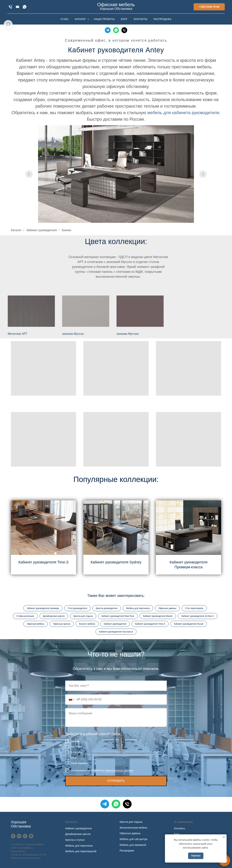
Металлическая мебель (133, 828)
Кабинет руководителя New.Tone (118, 616)
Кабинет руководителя (42, 230)
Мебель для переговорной (81, 851)
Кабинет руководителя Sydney (116, 562)
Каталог (16, 230)
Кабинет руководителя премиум (43, 608)
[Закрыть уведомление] (224, 837)
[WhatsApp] (25, 7)
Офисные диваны (167, 608)
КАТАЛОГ (81, 19)
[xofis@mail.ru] (17, 7)
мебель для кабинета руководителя (183, 113)
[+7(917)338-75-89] (10, 7)
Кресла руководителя (107, 608)
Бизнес (67, 230)
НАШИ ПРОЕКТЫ (104, 19)
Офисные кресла (62, 624)
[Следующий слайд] (203, 174)
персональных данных (119, 770)
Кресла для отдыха (83, 616)
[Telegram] (108, 30)
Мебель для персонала (138, 608)
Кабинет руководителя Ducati (188, 624)
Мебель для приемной (133, 845)
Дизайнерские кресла (54, 616)
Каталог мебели (87, 624)
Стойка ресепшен (25, 616)
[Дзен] (31, 836)
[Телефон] (124, 30)
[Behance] (19, 836)
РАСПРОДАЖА (162, 19)
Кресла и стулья (75, 840)
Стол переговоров (194, 608)
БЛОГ (124, 19)
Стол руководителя (77, 608)
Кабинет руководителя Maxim (158, 616)
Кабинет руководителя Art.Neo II (197, 616)
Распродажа (127, 851)
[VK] (13, 836)
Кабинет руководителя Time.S (44, 562)
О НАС (65, 19)
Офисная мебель (36, 624)
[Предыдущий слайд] (29, 174)
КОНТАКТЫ (141, 19)
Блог (177, 834)
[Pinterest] (25, 836)
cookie (205, 840)
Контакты (179, 828)
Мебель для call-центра (133, 839)
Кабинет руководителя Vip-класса (116, 632)
